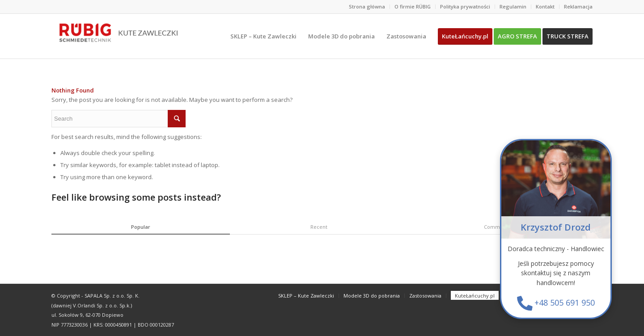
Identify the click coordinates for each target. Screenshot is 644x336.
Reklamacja (578, 6)
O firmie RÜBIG (413, 6)
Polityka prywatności (465, 6)
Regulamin (513, 6)
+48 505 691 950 (565, 303)
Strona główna (367, 6)
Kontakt (545, 6)
